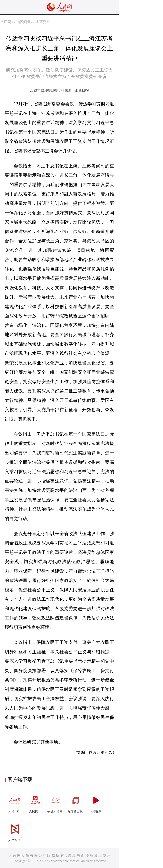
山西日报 (82, 90)
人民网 (6, 22)
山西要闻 (43, 22)
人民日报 (15, 802)
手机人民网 (55, 802)
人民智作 (15, 831)
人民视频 (96, 802)
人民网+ (35, 802)
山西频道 (23, 22)
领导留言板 (76, 802)
